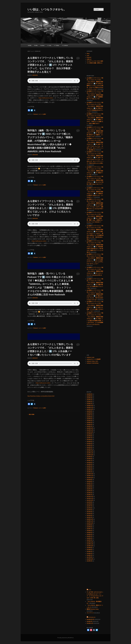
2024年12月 (90, 428)
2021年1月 (90, 517)
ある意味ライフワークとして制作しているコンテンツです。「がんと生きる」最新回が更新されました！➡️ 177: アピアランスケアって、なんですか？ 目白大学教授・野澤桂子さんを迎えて (50, 65)
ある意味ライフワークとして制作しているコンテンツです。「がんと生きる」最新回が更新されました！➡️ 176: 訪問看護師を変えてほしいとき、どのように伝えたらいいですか (50, 208)
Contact (42, 45)
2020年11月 (90, 521)
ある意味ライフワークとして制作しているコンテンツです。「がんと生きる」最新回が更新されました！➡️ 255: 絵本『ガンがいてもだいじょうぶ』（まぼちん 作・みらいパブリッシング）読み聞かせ (95, 144)
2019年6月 (90, 550)
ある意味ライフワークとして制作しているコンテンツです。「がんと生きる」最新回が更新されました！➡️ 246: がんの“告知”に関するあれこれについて (95, 180)
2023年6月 (90, 462)
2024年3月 (90, 445)
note (88, 55)
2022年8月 (90, 481)
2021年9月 (90, 502)
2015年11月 (90, 623)
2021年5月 (90, 510)
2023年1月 (90, 472)
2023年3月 (90, 468)
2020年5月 (90, 532)
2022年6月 (90, 485)
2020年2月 (90, 538)
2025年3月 (90, 423)
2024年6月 (90, 440)
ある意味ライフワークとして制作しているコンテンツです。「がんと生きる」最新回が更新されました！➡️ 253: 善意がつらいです (95, 171)
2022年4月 (90, 489)
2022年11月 (90, 476)
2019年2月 (90, 553)
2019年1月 (90, 555)
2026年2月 (90, 402)
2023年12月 (90, 451)
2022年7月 (90, 483)
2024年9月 (90, 434)
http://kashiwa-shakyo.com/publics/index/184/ (41, 396)
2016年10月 (90, 559)
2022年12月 (90, 474)
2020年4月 (90, 534)
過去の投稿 (31, 414)
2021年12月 (90, 497)
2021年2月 (90, 515)
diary (88, 53)
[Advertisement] (54, 123)
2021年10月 (90, 500)
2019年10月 (90, 546)
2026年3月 (90, 400)
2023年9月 (90, 457)
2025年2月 (90, 424)
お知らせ (89, 59)
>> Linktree (65, 45)
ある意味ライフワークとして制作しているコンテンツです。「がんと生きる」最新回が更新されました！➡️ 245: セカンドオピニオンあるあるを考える (95, 271)
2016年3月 (90, 621)
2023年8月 (90, 459)
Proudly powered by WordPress (65, 638)
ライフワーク (90, 613)
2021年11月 (90, 498)
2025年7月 (90, 415)
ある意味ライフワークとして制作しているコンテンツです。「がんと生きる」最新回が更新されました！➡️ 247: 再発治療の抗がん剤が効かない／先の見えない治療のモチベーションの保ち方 (95, 247)
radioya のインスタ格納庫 (94, 359)
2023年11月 (90, 453)
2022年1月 (90, 495)
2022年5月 (90, 487)
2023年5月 (90, 464)
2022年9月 (90, 479)
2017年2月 (90, 557)
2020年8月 (90, 527)
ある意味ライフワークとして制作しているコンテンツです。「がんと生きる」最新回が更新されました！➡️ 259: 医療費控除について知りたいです (95, 95)
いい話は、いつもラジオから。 (47, 9)
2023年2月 (90, 470)
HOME (30, 45)
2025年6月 (90, 417)
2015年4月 (90, 561)
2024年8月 (90, 436)
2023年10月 (90, 455)
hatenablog (92, 617)
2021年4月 (90, 512)
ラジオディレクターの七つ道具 (95, 61)
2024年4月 (90, 443)
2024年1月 (90, 449)
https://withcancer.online (46, 98)
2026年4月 (90, 398)
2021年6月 (90, 508)
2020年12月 (90, 519)
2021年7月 (90, 506)
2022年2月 (90, 493)
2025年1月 (90, 426)
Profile (36, 45)
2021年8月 (90, 504)
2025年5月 (90, 419)
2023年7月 (90, 460)
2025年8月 (90, 413)
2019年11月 (90, 544)
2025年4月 (90, 421)
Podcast (36, 114)
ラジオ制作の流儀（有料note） (95, 63)
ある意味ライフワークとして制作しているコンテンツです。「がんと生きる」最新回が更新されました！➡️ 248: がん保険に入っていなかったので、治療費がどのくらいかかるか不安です (95, 205)
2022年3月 (90, 491)
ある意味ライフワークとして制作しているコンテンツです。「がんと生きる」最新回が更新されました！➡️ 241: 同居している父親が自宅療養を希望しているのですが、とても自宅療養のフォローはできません (95, 319)
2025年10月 (90, 409)
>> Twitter (57, 45)
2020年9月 (90, 525)
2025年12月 (90, 406)
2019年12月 (90, 542)
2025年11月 (90, 407)
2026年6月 (90, 394)
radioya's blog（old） (93, 361)
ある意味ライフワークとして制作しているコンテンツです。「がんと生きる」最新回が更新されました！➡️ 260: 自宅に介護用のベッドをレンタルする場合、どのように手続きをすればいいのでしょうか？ (95, 84)
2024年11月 (90, 430)
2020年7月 (90, 529)
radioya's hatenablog (93, 363)
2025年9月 (90, 411)
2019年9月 (90, 548)
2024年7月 (90, 438)
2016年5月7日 (90, 619)
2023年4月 (90, 466)
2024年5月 (90, 441)
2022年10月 (90, 478)
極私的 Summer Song (93, 609)
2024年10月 (90, 432)
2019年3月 (90, 551)
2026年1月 (90, 404)
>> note (49, 45)
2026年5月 (90, 396)
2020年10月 (90, 523)
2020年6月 (90, 531)
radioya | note (91, 357)
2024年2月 (90, 447)
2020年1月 (90, 540)
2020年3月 (90, 536)
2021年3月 (90, 514)
